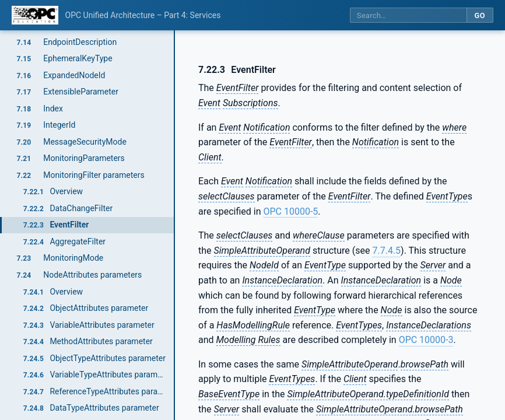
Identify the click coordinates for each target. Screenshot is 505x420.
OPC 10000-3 (426, 340)
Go (480, 15)
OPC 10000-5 (290, 211)
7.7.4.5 (386, 251)
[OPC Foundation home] (35, 15)
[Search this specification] (408, 15)
